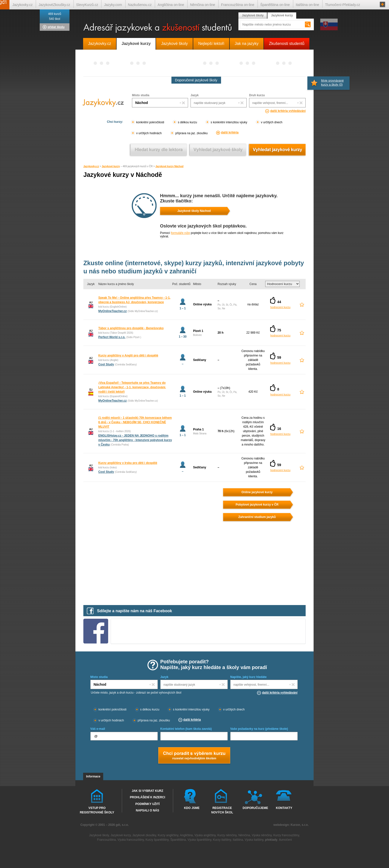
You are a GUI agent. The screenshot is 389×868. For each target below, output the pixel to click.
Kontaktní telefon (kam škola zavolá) (186, 729)
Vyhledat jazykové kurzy (277, 150)
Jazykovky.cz (91, 166)
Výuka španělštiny (199, 840)
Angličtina (186, 835)
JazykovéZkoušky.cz (54, 5)
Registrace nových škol (222, 810)
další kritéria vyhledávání (288, 111)
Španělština (178, 840)
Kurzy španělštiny (157, 840)
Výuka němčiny (262, 835)
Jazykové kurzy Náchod (170, 166)
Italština (238, 840)
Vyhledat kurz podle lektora (159, 150)
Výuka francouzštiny (131, 840)
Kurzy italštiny (222, 840)
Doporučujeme (254, 808)
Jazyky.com (113, 5)
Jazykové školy (253, 15)
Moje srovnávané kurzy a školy (332, 83)
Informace (93, 776)
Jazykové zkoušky (144, 835)
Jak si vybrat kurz (147, 791)
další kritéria (230, 132)
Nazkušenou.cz (140, 5)
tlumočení (286, 840)
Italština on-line (307, 5)
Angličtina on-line (171, 5)
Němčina (244, 835)
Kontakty (284, 808)
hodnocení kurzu (280, 307)
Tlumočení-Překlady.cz (342, 5)
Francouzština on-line (238, 5)
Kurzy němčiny (227, 835)
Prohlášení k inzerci (147, 797)
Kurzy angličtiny (168, 835)
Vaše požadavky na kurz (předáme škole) (259, 729)
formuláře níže (180, 233)
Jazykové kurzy (111, 166)
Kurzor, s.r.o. (300, 825)
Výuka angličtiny (205, 835)
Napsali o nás (147, 810)
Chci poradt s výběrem (194, 756)
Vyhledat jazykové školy (218, 150)
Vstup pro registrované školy (97, 810)
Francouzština (106, 840)
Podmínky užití (148, 804)
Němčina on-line (203, 5)
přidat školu (56, 27)
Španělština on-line (275, 5)
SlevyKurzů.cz (87, 5)
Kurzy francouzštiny (286, 835)
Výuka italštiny (254, 840)
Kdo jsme (192, 808)
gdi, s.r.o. (122, 825)
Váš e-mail (98, 729)
